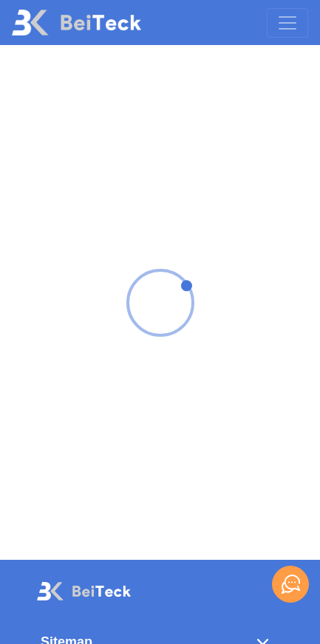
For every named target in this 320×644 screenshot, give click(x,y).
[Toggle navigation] (287, 23)
